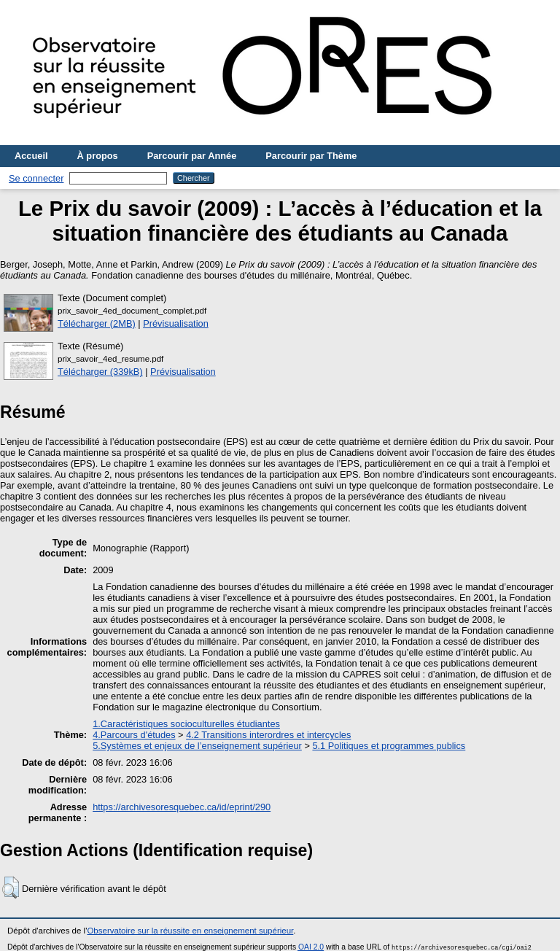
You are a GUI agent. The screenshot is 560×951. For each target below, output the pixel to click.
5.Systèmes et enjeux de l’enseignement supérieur (197, 746)
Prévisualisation (176, 323)
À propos (98, 156)
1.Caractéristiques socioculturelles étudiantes (186, 724)
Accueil (31, 156)
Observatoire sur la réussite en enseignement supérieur (190, 931)
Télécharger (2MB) (97, 323)
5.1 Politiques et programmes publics (389, 746)
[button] (11, 888)
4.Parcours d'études (134, 735)
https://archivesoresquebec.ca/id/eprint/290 (182, 807)
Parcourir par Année (192, 156)
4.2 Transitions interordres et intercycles (268, 735)
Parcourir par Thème (311, 156)
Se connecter (36, 178)
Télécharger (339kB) (100, 372)
